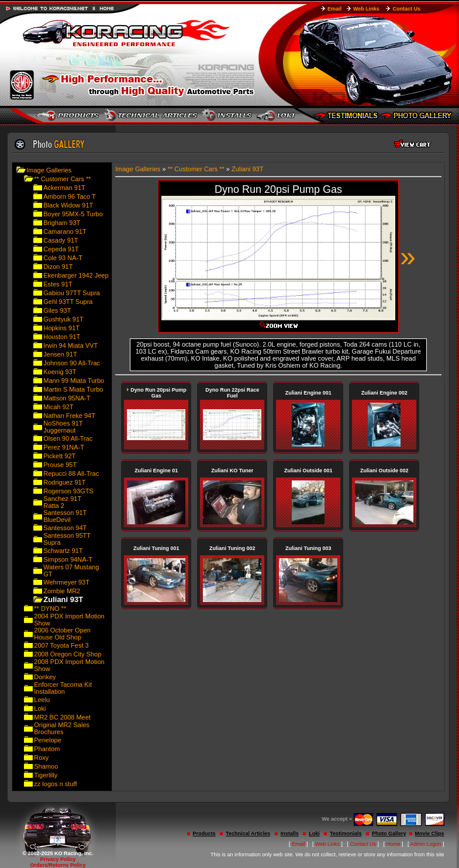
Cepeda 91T (61, 249)
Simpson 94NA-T (68, 559)
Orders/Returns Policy (58, 865)
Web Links (366, 9)
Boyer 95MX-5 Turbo (73, 214)
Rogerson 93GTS (68, 491)
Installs (290, 834)
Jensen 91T (60, 354)
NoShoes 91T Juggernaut (63, 427)
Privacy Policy (58, 859)
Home (394, 844)
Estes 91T (58, 284)
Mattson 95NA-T (67, 398)
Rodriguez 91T (64, 482)
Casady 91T (61, 240)
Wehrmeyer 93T (66, 582)
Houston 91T (62, 337)
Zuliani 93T (247, 169)
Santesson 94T (65, 528)
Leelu (42, 700)
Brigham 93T (62, 223)
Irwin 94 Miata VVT (70, 345)
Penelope (48, 740)
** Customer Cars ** (62, 179)
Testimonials (346, 834)
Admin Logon (426, 844)
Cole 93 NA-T (63, 258)
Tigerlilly (46, 775)
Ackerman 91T (64, 188)
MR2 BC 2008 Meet (62, 717)
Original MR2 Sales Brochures (62, 728)
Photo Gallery (389, 834)
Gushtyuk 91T (63, 319)
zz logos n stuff (55, 784)
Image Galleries (49, 170)
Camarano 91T (65, 231)
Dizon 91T (58, 267)
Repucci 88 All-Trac (71, 473)
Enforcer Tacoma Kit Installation (63, 688)
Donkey (45, 677)
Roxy (41, 758)
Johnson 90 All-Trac (72, 363)
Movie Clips (430, 834)
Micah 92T (58, 407)
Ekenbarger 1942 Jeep (76, 275)
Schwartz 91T (63, 551)
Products (204, 834)
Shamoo (46, 766)
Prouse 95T (60, 465)
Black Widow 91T (68, 205)
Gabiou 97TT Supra (71, 293)
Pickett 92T (59, 456)
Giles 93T (57, 310)
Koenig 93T (60, 372)
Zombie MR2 (62, 591)
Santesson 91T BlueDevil (65, 516)
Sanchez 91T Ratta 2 (62, 502)
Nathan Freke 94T (69, 416)
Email (334, 9)
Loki (40, 708)
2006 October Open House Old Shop (62, 634)
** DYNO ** (50, 608)
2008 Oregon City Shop (68, 654)
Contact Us (406, 9)
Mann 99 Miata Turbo (74, 381)
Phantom (47, 749)
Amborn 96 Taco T (69, 196)
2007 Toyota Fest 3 (61, 645)
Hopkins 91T (61, 328)
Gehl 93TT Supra (68, 302)
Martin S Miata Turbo (73, 389)
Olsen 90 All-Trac (68, 438)
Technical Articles (248, 834)
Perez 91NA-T (64, 447)
